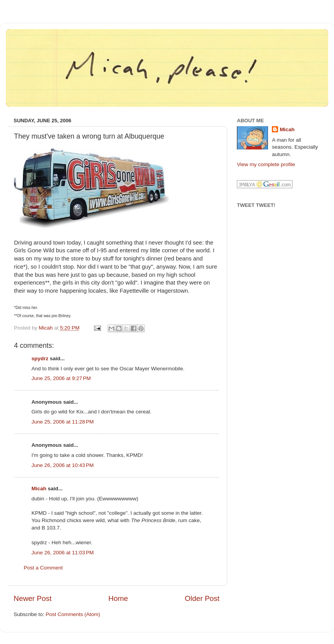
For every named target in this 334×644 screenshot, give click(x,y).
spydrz (40, 358)
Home (118, 598)
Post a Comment (43, 568)
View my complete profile (266, 164)
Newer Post (33, 598)
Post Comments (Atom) (73, 614)
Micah (39, 489)
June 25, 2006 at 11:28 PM (63, 422)
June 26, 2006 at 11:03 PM (63, 553)
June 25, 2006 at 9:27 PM (61, 378)
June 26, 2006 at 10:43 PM (63, 465)
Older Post (202, 598)
